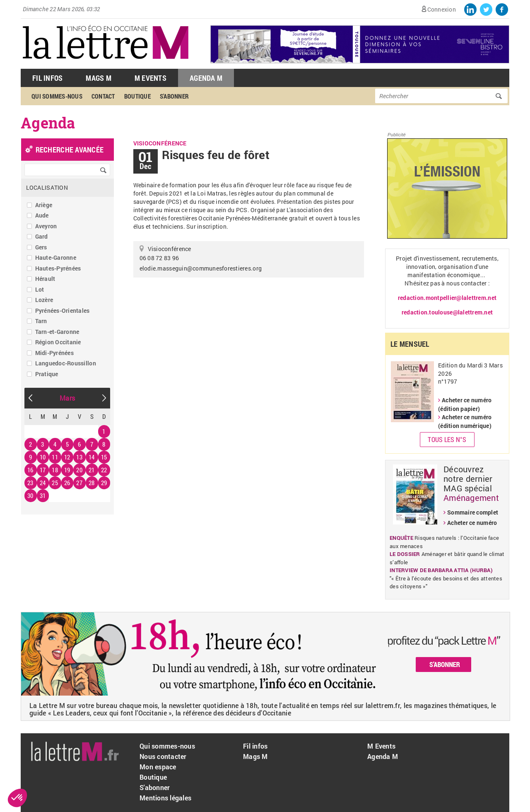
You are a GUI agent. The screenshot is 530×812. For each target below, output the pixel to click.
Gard (42, 236)
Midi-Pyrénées (54, 353)
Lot (40, 289)
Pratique (47, 374)
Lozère (44, 300)
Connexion (442, 9)
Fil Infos (47, 78)
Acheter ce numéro (472, 523)
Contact (103, 96)
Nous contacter (163, 756)
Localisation (47, 187)
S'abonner (174, 96)
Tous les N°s (447, 439)
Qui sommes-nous (57, 96)
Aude (42, 215)
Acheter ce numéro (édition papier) (465, 404)
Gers (41, 247)
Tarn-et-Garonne (57, 332)
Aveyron (46, 226)
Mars (67, 398)
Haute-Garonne (56, 257)
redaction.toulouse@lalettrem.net (447, 312)
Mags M (99, 78)
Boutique (137, 96)
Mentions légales (165, 798)
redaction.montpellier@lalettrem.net (447, 298)
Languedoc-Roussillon (66, 363)
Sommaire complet (473, 512)
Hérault (45, 279)
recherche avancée (70, 150)
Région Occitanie (58, 342)
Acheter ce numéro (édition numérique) (465, 421)
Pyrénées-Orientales (63, 311)
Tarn (41, 321)
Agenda (48, 123)
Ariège (44, 205)
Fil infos (255, 746)
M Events (151, 78)
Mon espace (158, 767)
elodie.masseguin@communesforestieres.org (201, 268)
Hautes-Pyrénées (58, 268)
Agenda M (206, 78)
